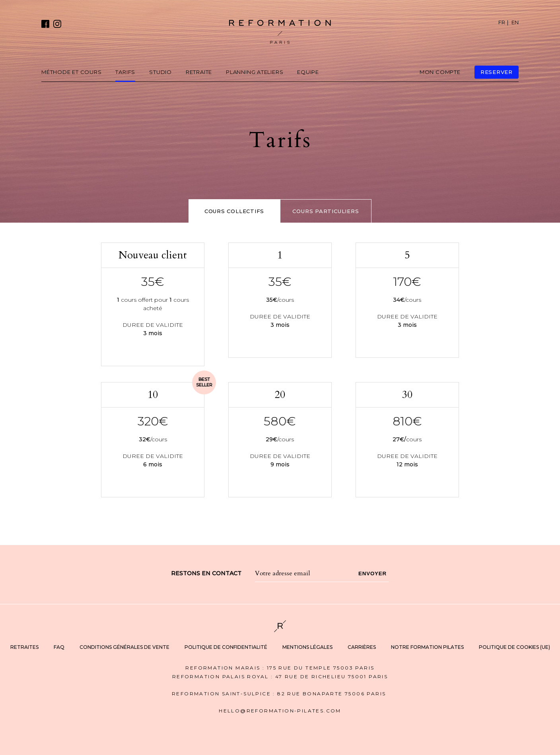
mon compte (440, 72)
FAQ (59, 647)
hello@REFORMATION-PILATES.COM (280, 711)
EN (515, 22)
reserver (497, 72)
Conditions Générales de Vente (124, 647)
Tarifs (125, 72)
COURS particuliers (326, 211)
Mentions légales (307, 647)
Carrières (362, 647)
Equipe (308, 72)
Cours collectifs (234, 211)
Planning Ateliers (255, 72)
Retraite (199, 72)
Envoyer (372, 574)
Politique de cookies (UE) (514, 647)
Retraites (24, 647)
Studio (160, 72)
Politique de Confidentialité (226, 647)
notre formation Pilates (427, 647)
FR (502, 22)
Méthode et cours (71, 72)
